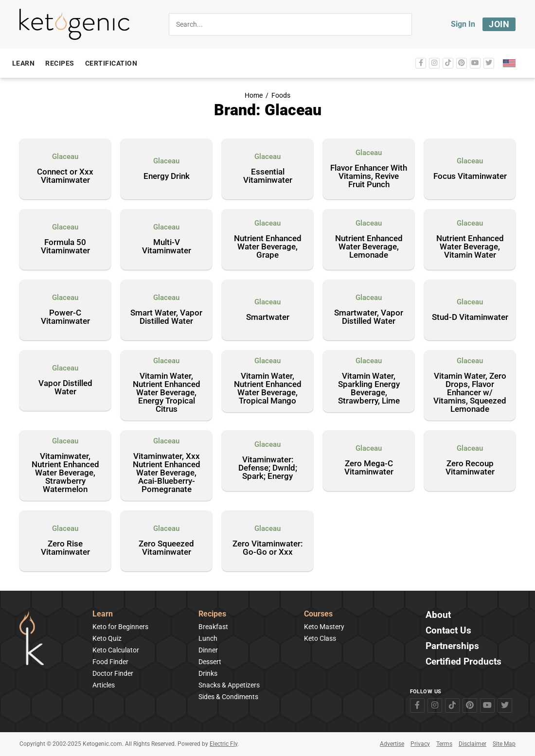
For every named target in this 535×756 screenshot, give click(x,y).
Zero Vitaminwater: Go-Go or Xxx (267, 548)
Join (499, 24)
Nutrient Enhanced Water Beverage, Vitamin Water (470, 247)
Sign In (463, 24)
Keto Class (320, 638)
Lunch (208, 638)
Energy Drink (167, 176)
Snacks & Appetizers (229, 685)
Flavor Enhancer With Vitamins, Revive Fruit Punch (369, 176)
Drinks (208, 673)
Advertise (392, 744)
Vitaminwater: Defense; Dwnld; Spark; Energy (268, 468)
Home (254, 96)
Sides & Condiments (228, 697)
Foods (281, 96)
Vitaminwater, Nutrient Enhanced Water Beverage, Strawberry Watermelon (65, 473)
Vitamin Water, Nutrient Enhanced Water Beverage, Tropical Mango (268, 389)
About (438, 615)
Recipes (212, 614)
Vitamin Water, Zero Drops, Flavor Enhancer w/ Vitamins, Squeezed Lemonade (470, 393)
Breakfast (213, 627)
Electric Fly (223, 744)
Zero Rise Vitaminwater (65, 548)
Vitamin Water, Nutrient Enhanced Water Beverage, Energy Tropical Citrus (167, 393)
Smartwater (268, 317)
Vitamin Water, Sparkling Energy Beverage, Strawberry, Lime (369, 389)
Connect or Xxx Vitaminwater (65, 176)
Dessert (210, 662)
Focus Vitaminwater (470, 176)
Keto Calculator (116, 650)
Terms (444, 744)
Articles (104, 685)
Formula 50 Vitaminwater (65, 247)
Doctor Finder (113, 673)
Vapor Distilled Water (65, 388)
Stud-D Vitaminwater (470, 317)
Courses (318, 614)
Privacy (420, 744)
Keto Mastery (324, 627)
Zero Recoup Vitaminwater (470, 468)
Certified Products (464, 662)
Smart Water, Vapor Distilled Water (166, 317)
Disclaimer (473, 744)
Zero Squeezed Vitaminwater (166, 548)
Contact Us (448, 631)
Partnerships (452, 646)
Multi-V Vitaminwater (167, 247)
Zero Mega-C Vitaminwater (369, 468)
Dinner (208, 650)
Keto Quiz (107, 638)
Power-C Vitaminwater (65, 317)
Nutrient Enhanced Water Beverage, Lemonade (369, 247)
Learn (103, 614)
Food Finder (110, 662)
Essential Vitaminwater (268, 176)
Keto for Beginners (120, 627)
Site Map (504, 744)
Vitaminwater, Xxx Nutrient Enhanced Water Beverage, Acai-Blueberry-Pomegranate (167, 473)
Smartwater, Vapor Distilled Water (369, 317)
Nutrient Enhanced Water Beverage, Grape (268, 247)
